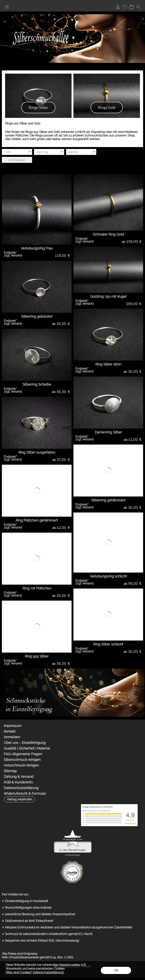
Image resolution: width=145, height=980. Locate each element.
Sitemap (10, 771)
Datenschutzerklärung (21, 788)
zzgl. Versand (13, 255)
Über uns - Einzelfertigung (25, 743)
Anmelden (118, 7)
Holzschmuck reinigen (21, 765)
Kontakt (10, 731)
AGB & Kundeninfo (18, 782)
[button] (7, 7)
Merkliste (125, 7)
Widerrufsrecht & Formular (25, 794)
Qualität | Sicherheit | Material (27, 748)
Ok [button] (116, 970)
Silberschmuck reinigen (22, 760)
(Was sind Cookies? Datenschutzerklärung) (35, 972)
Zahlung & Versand (19, 777)
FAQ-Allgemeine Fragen (23, 754)
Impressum (13, 726)
